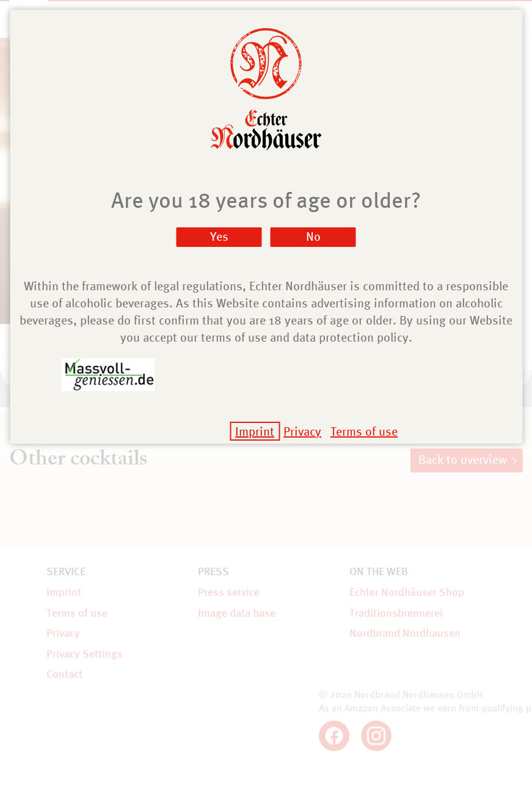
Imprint (255, 431)
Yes (219, 236)
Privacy (302, 431)
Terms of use (364, 431)
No (313, 236)
